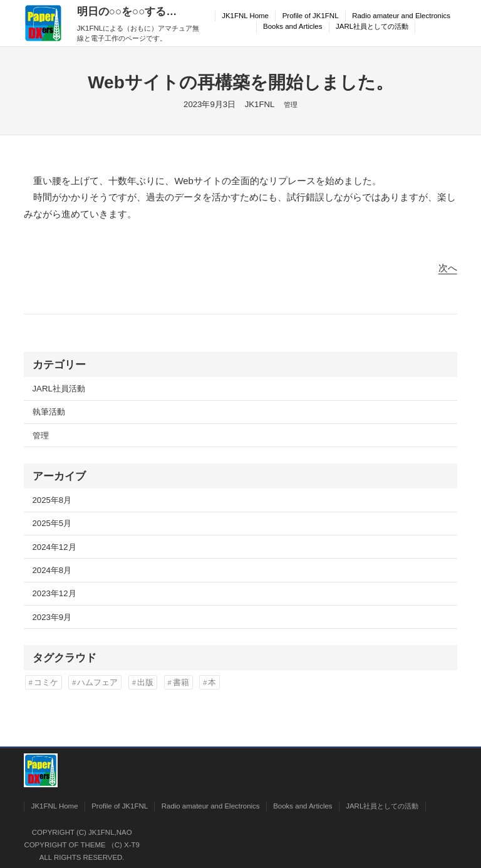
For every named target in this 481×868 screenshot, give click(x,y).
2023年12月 (54, 593)
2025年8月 (52, 500)
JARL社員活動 (59, 389)
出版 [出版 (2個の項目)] (145, 682)
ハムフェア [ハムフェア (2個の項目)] (97, 682)
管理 (291, 105)
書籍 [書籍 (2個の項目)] (181, 682)
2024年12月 (54, 547)
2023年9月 (52, 617)
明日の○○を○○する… (127, 12)
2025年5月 (52, 523)
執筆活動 (49, 412)
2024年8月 (52, 570)
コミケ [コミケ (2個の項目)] (46, 682)
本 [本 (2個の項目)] (212, 682)
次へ (448, 268)
